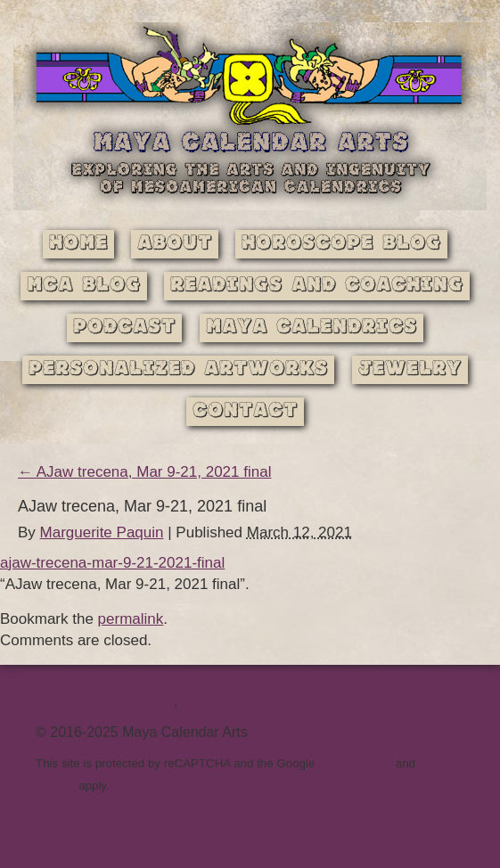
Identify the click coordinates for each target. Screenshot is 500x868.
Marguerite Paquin (102, 532)
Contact (245, 411)
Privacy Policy (226, 702)
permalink (131, 619)
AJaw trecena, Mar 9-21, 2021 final (144, 472)
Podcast (124, 328)
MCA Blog (84, 286)
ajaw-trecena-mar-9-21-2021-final (112, 563)
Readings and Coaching (317, 286)
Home (78, 244)
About (175, 244)
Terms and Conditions (105, 702)
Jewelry (410, 369)
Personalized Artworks (178, 369)
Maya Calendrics (311, 328)
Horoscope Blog (341, 244)
